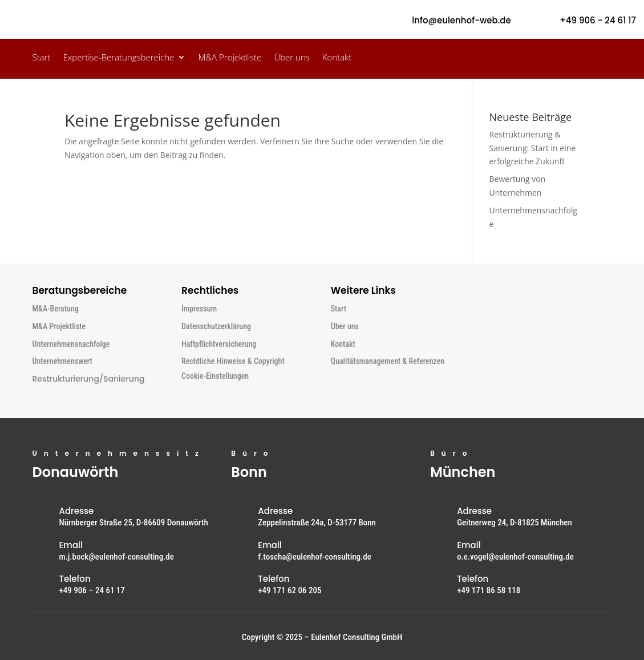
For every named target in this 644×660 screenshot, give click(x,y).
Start (41, 58)
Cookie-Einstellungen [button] (215, 376)
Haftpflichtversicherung (219, 344)
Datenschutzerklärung (216, 326)
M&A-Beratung (55, 309)
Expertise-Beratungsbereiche (118, 58)
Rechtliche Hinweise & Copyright (233, 361)
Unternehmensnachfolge (71, 344)
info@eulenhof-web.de (461, 20)
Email (71, 545)
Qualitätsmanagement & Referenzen (388, 361)
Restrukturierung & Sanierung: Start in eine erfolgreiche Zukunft (533, 148)
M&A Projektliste (230, 58)
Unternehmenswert (62, 361)
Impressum (199, 309)
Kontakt (337, 58)
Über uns (291, 58)
